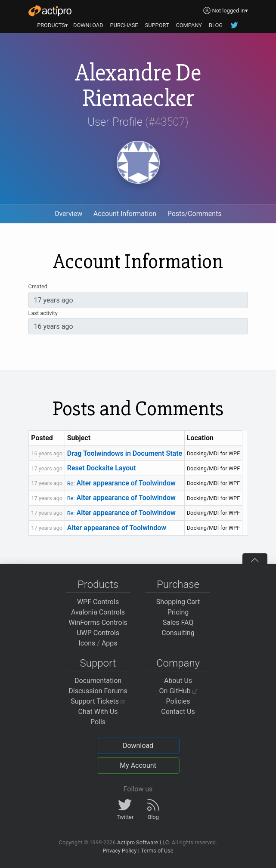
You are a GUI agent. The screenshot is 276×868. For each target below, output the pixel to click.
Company (178, 663)
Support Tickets (98, 701)
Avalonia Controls (98, 612)
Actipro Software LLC (143, 842)
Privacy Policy (119, 851)
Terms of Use (157, 851)
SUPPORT (157, 25)
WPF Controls (98, 602)
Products (98, 584)
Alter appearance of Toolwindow (121, 483)
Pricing (178, 612)
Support (98, 663)
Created (38, 286)
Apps (110, 643)
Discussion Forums (98, 691)
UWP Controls (98, 633)
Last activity (43, 313)
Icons (87, 643)
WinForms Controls (98, 622)
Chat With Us (98, 712)
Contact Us (178, 712)
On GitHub (178, 691)
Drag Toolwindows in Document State (125, 453)
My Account (138, 765)
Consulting (178, 633)
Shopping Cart (178, 602)
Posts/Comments (195, 214)
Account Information (125, 214)
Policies (178, 701)
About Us (178, 681)
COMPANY (189, 25)
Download (138, 746)
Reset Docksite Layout (102, 468)
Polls (98, 722)
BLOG (216, 25)
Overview (68, 214)
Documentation (98, 681)
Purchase (178, 584)
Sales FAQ (178, 622)
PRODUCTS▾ (53, 25)
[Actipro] (50, 11)
